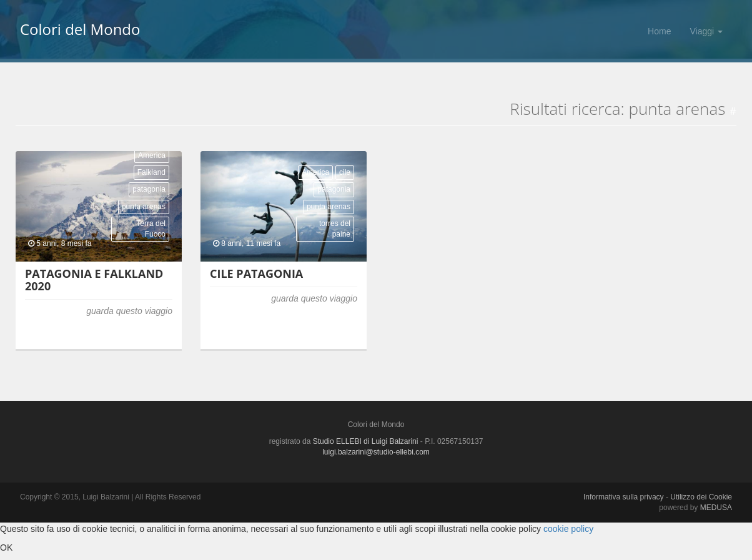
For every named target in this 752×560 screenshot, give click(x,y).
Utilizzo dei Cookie (701, 497)
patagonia (149, 189)
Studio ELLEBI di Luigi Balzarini (366, 441)
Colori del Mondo (80, 31)
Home (659, 31)
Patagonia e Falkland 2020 (94, 280)
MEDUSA (716, 508)
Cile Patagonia (256, 273)
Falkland (151, 172)
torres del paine (335, 229)
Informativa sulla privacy (624, 497)
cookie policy (568, 529)
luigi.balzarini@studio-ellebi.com (376, 452)
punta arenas (144, 207)
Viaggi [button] (706, 31)
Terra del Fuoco (151, 229)
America (152, 155)
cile (345, 172)
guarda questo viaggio (129, 311)
